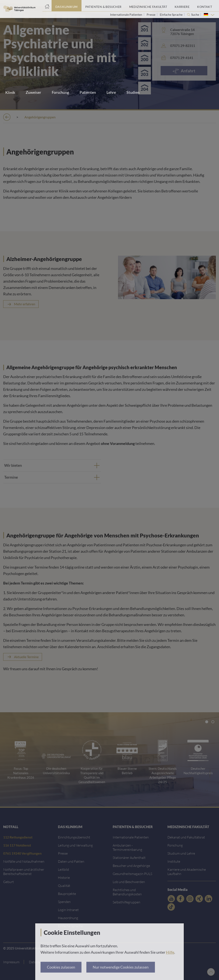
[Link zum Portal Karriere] (182, 6)
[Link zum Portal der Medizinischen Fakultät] (148, 6)
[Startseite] (47, 6)
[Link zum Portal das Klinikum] (67, 6)
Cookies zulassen (61, 967)
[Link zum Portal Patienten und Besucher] (103, 6)
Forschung (60, 92)
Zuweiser (33, 92)
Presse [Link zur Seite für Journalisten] (151, 15)
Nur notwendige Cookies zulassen (121, 967)
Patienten (88, 92)
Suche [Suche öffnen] (195, 15)
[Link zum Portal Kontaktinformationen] (205, 6)
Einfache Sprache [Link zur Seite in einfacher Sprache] (171, 15)
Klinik (10, 92)
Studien (133, 92)
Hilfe (170, 952)
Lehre (111, 92)
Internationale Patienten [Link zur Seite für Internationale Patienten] (126, 15)
